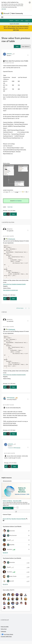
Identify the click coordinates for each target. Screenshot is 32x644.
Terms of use (4, 632)
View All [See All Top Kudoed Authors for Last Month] (5, 588)
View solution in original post (10, 292)
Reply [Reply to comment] (13, 300)
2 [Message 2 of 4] (8, 433)
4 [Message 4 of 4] (8, 297)
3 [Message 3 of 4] (9, 466)
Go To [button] (27, 21)
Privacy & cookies (5, 630)
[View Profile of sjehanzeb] (9, 54)
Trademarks (3, 635)
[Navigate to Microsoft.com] (5, 13)
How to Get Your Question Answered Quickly (14, 286)
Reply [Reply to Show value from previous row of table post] (13, 214)
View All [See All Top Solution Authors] (5, 556)
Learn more (16, 30)
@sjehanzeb (12, 239)
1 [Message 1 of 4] (8, 210)
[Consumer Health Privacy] (16, 640)
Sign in (17, 20)
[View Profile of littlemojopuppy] (11, 401)
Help (22, 20)
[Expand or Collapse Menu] (2, 17)
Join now (4, 9)
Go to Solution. (18, 201)
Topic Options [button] (25, 46)
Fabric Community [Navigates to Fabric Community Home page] (17, 13)
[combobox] (19, 24)
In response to (14, 451)
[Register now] (8, 511)
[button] (17, 46)
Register (11, 20)
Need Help (10, 207)
